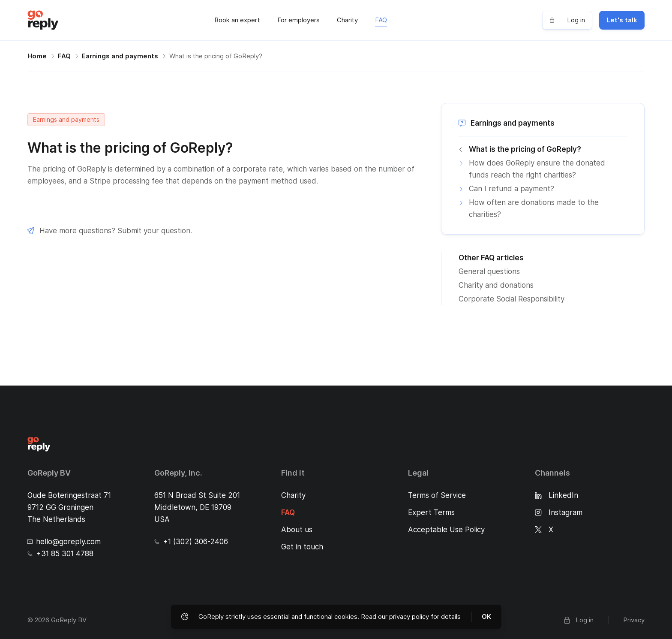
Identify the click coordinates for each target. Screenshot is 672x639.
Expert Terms (431, 512)
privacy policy (409, 616)
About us (297, 530)
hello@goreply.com (64, 542)
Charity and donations (496, 285)
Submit (129, 231)
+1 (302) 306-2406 (191, 542)
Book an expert (237, 20)
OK (486, 616)
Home (37, 56)
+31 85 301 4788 (60, 554)
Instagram (559, 512)
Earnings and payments (120, 56)
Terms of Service (437, 495)
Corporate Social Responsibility (511, 299)
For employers (298, 20)
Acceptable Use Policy (446, 530)
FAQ (381, 20)
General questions (489, 271)
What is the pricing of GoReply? (216, 56)
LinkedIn (556, 495)
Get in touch (302, 547)
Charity (347, 20)
